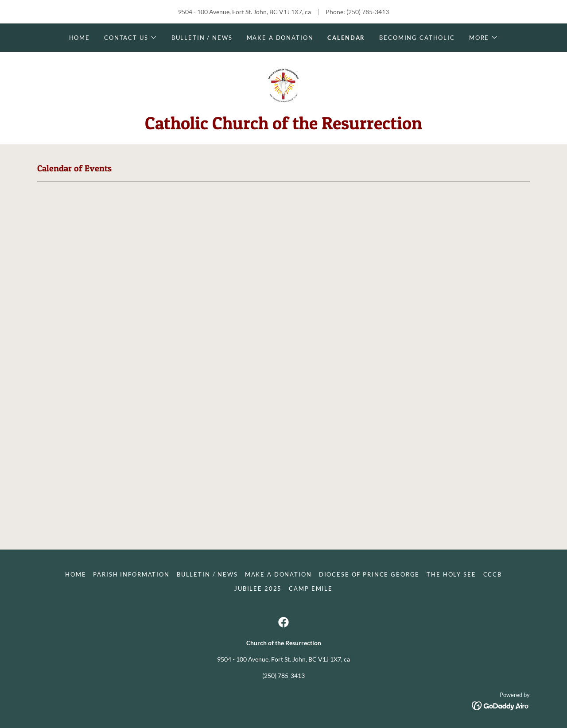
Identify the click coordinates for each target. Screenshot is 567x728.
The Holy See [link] (451, 574)
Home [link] (80, 38)
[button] (131, 38)
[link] (283, 85)
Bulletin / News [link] (202, 38)
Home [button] (76, 574)
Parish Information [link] (131, 574)
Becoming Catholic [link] (417, 38)
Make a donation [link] (280, 38)
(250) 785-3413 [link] (368, 12)
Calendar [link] (346, 38)
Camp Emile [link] (311, 589)
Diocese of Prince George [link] (369, 574)
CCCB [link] (493, 574)
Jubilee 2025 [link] (258, 589)
